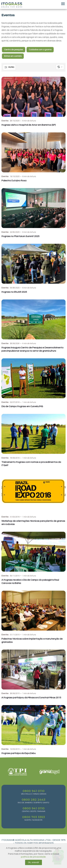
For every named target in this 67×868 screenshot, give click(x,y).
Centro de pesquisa (14, 50)
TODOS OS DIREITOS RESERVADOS (34, 843)
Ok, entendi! (34, 862)
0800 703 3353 (33, 817)
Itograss (12, 5)
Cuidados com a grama (40, 50)
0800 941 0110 (34, 791)
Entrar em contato (13, 56)
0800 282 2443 (33, 800)
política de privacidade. (34, 857)
